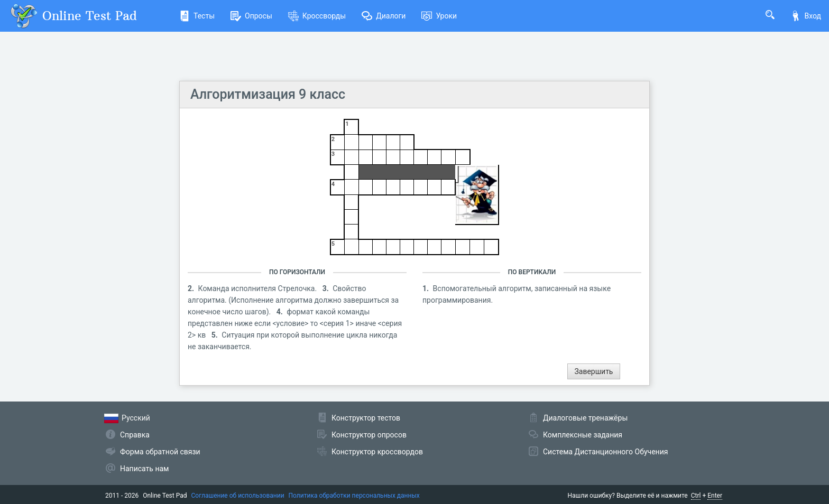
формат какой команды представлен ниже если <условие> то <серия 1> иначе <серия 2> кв (295, 323)
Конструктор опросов (369, 435)
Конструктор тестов (366, 418)
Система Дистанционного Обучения (605, 452)
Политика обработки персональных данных (354, 496)
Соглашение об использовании (238, 496)
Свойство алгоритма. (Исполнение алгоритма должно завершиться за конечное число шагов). (293, 300)
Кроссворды (317, 16)
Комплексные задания (583, 435)
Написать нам (144, 469)
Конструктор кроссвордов (377, 452)
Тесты (197, 16)
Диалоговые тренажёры (585, 418)
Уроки (439, 16)
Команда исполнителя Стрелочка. (259, 288)
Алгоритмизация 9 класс (268, 94)
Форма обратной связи (160, 452)
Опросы (251, 16)
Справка (135, 435)
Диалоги (384, 16)
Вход (806, 16)
